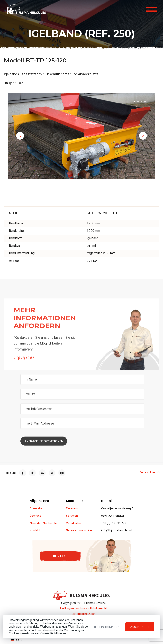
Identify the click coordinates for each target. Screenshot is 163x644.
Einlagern (72, 509)
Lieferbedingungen (84, 614)
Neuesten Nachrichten (44, 523)
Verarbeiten (74, 523)
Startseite (36, 509)
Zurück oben (149, 473)
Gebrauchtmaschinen (80, 530)
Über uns (35, 516)
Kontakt (35, 530)
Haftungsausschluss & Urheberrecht (84, 608)
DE (15, 640)
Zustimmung (140, 627)
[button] (20, 136)
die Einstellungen (107, 627)
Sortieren (72, 516)
